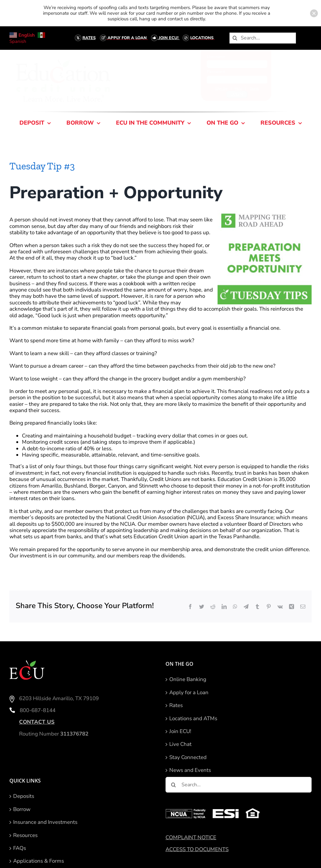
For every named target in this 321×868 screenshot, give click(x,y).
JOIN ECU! (168, 38)
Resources (25, 835)
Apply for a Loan (189, 693)
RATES (89, 38)
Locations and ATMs (193, 719)
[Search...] (263, 38)
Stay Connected (188, 757)
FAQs (20, 848)
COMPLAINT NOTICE (191, 837)
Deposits (24, 796)
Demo (249, 88)
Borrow (22, 809)
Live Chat (180, 744)
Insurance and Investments (45, 822)
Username (210, 57)
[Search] (235, 38)
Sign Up (216, 88)
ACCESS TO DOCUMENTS (197, 849)
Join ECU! (180, 731)
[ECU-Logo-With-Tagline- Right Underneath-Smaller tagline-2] (69, 60)
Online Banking (188, 679)
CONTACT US (37, 722)
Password (210, 72)
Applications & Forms (39, 861)
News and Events (190, 770)
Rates (176, 705)
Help (233, 88)
